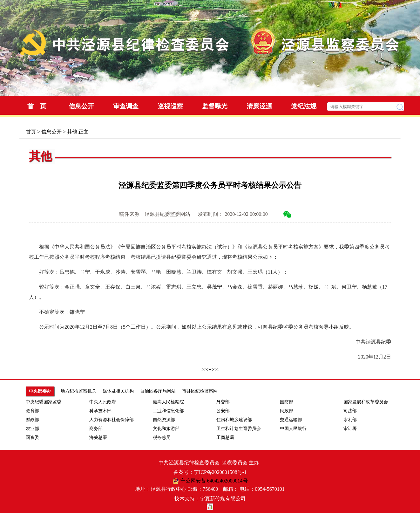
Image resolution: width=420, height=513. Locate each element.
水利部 (350, 420)
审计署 (350, 429)
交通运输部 (291, 420)
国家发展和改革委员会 (366, 402)
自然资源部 (164, 420)
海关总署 (98, 438)
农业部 (32, 429)
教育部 (32, 411)
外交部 (223, 402)
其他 (72, 132)
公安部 (223, 411)
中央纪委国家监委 (44, 402)
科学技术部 (100, 411)
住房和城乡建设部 (234, 420)
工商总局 (225, 438)
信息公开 (51, 132)
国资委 (32, 438)
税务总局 (162, 438)
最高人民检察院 (168, 402)
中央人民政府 (103, 402)
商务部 (96, 429)
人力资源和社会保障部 (112, 420)
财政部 (32, 420)
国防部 (287, 402)
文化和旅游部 (166, 429)
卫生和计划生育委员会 (239, 429)
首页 (31, 132)
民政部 (287, 411)
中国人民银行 (293, 429)
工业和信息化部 (168, 411)
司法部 (350, 411)
